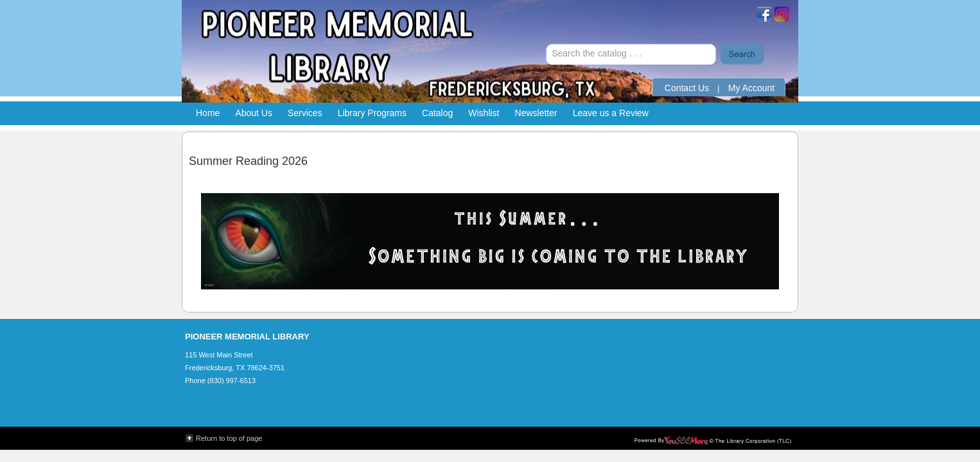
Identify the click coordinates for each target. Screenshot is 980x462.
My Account (751, 88)
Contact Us (687, 88)
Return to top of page (229, 438)
